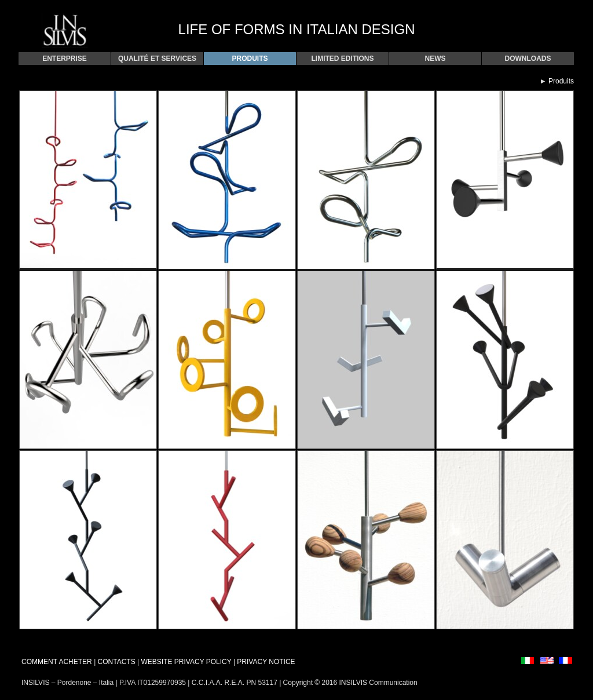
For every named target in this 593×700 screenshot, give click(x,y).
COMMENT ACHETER (57, 662)
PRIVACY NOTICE (266, 662)
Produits (561, 81)
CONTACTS (117, 662)
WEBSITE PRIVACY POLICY (186, 662)
